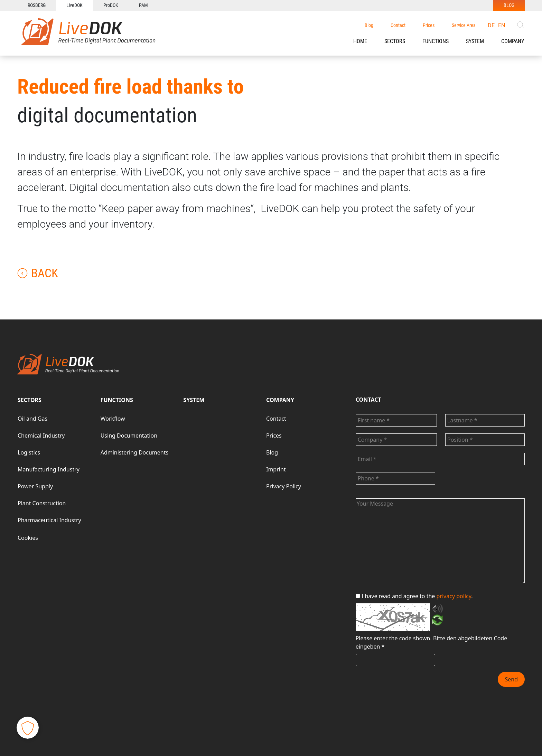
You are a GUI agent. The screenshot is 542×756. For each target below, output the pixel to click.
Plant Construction (42, 503)
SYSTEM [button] (475, 41)
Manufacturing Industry (49, 469)
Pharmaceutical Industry (49, 520)
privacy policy (454, 596)
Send (511, 679)
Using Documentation (129, 436)
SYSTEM (194, 400)
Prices (429, 25)
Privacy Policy (284, 486)
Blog (369, 25)
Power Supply (35, 486)
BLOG (509, 5)
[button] (395, 41)
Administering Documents (135, 452)
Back (38, 273)
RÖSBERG (37, 5)
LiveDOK (74, 5)
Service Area (464, 25)
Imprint (276, 469)
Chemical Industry (41, 436)
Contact (398, 25)
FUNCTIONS (436, 41)
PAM (143, 5)
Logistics (29, 452)
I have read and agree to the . (414, 596)
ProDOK (111, 5)
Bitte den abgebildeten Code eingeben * (432, 642)
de (491, 25)
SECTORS (395, 41)
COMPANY (280, 400)
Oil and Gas (32, 419)
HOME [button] (360, 41)
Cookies (28, 538)
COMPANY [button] (513, 41)
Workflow (113, 419)
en (502, 25)
